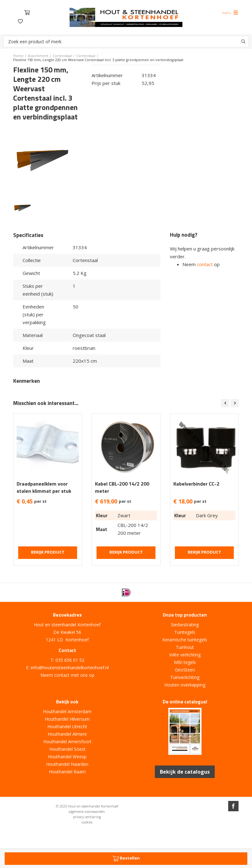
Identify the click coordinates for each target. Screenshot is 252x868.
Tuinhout (185, 647)
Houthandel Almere (67, 734)
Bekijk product (48, 552)
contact (205, 264)
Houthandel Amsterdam (67, 711)
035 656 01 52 (70, 660)
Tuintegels (185, 632)
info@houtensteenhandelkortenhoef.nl (70, 668)
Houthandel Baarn (67, 772)
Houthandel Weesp (67, 757)
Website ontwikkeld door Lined (126, 834)
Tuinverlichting (185, 677)
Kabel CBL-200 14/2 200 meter (122, 487)
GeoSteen (185, 670)
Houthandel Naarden (67, 764)
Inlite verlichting (185, 655)
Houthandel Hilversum (67, 719)
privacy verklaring (87, 817)
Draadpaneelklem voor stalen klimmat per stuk (44, 487)
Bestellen (126, 859)
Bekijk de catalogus (185, 772)
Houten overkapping (185, 685)
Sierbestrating (185, 625)
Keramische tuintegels (185, 640)
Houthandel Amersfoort (67, 742)
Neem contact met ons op (67, 675)
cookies (87, 822)
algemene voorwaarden (87, 811)
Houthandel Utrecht (67, 726)
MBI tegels (185, 662)
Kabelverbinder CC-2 (196, 484)
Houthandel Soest (67, 749)
